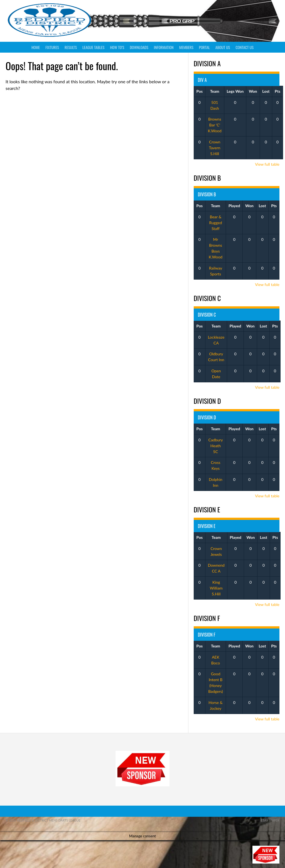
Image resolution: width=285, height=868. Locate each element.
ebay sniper (270, 820)
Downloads (139, 47)
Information (164, 47)
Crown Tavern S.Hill (215, 148)
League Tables (93, 47)
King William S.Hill (216, 588)
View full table (267, 164)
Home (36, 47)
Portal (204, 47)
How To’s (117, 47)
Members (186, 47)
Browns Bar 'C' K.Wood (215, 125)
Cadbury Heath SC (216, 446)
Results (71, 47)
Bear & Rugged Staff (216, 223)
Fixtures (52, 47)
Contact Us (245, 47)
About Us (223, 47)
